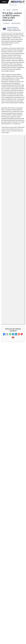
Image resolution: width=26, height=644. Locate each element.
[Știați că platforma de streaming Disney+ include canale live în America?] (21, 514)
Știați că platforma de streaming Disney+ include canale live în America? (9, 513)
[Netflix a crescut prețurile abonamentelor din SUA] (21, 475)
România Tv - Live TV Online (9, 564)
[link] (13, 419)
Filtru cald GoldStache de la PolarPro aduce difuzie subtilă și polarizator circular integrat (12, 602)
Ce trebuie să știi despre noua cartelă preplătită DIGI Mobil (9, 456)
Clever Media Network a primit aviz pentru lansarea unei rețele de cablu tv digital (9, 438)
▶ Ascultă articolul (16, 23)
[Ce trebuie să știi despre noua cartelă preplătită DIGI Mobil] (21, 457)
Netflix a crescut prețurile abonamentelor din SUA (8, 474)
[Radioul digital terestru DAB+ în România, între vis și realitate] (21, 532)
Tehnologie (15, 10)
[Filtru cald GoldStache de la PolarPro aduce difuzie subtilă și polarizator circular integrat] (13, 612)
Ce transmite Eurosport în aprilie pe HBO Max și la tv (12, 641)
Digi (4, 10)
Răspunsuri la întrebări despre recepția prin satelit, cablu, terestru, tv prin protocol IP (11, 580)
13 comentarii (6, 23)
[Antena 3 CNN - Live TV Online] (21, 550)
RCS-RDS (9, 10)
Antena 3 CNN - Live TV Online (10, 548)
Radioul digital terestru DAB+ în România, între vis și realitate (9, 531)
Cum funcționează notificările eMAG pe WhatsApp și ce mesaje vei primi (12, 622)
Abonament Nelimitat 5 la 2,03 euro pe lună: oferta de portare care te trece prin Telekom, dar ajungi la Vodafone (9, 494)
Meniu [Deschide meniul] (4, 2)
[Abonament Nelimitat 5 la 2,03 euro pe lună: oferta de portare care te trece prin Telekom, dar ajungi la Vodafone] (21, 494)
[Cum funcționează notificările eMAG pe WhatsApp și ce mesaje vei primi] (13, 631)
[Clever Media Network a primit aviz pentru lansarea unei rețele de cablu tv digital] (21, 439)
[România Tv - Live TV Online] (21, 566)
